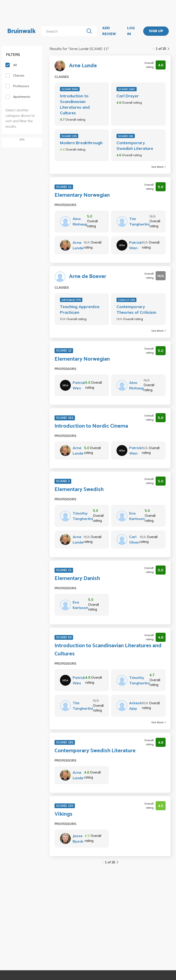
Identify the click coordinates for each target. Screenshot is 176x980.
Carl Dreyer (128, 96)
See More (158, 167)
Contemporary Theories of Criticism (136, 309)
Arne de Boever (88, 277)
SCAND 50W (70, 89)
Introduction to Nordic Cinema (91, 426)
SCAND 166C (127, 89)
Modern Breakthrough (81, 143)
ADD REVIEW (109, 31)
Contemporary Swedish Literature (135, 146)
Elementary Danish (77, 579)
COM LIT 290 (126, 300)
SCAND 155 (69, 136)
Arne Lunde (83, 66)
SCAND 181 (126, 136)
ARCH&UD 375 (71, 300)
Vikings (63, 814)
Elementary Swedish (79, 490)
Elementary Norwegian (82, 195)
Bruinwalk (21, 31)
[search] (64, 31)
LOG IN (131, 31)
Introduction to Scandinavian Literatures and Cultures (75, 104)
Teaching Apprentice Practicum (80, 309)
